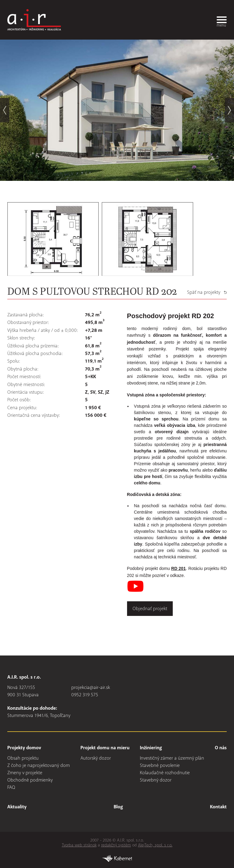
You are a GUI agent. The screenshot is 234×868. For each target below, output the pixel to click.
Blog (118, 807)
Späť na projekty (204, 292)
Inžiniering (151, 748)
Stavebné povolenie (160, 765)
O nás (221, 748)
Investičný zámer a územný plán (172, 758)
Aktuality (17, 807)
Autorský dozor (96, 758)
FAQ (11, 787)
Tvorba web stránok (79, 845)
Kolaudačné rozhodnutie (165, 773)
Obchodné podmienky (30, 780)
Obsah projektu (23, 758)
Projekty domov (24, 748)
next (229, 110)
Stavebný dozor (156, 780)
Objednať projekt (150, 609)
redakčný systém (116, 845)
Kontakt (218, 807)
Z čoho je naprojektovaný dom (39, 765)
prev (5, 110)
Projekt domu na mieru (105, 748)
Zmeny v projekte (25, 773)
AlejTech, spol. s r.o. (155, 845)
